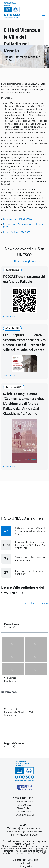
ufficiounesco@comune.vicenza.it (26, 832)
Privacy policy (26, 866)
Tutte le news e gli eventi (24, 261)
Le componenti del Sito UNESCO (17, 219)
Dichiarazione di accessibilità (26, 860)
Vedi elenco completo (36, 603)
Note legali (25, 863)
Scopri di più (9, 317)
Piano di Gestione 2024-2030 (17, 232)
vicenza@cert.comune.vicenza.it (27, 828)
